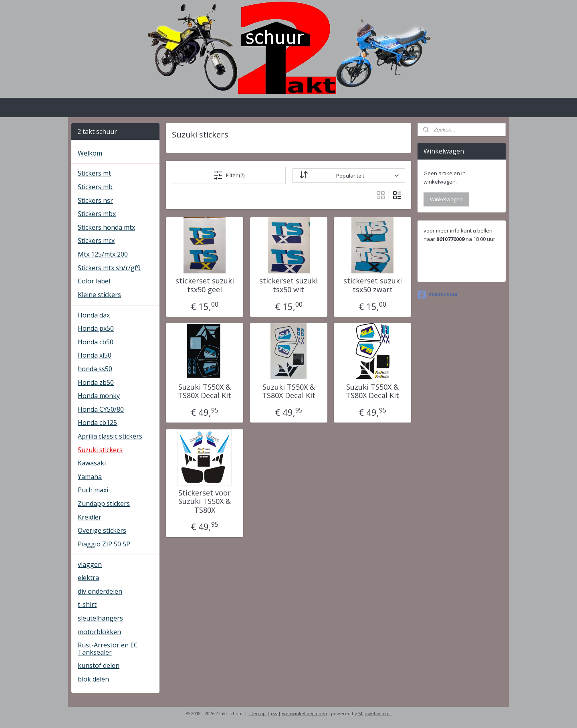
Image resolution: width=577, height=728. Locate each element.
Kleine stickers (99, 295)
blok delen (93, 679)
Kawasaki (92, 463)
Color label (94, 281)
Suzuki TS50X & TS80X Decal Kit (205, 391)
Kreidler (90, 517)
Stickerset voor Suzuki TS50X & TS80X (205, 502)
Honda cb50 (96, 342)
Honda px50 (96, 328)
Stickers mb (95, 187)
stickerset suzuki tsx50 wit (288, 285)
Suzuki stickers (100, 450)
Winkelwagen (446, 199)
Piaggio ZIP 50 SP (104, 544)
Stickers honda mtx (106, 227)
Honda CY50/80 (101, 409)
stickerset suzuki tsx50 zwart (372, 285)
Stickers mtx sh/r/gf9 (109, 268)
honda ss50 (95, 369)
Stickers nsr (95, 200)
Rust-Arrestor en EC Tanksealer (108, 649)
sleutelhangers (100, 618)
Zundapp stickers (104, 504)
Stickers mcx (96, 241)
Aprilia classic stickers (110, 436)
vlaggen (90, 564)
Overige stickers (102, 530)
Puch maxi (93, 490)
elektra (88, 578)
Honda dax (94, 315)
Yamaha (90, 477)
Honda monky (99, 396)
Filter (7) (229, 175)
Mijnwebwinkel (374, 713)
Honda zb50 (96, 382)
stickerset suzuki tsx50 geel (204, 285)
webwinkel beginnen (305, 713)
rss (274, 713)
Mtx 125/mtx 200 (103, 254)
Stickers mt (94, 173)
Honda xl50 (95, 355)
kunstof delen (99, 665)
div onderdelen (100, 591)
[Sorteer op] (348, 176)
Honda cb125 (97, 423)
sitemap (257, 713)
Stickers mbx (97, 214)
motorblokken (99, 632)
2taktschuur (438, 295)
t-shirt (87, 605)
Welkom (90, 153)
